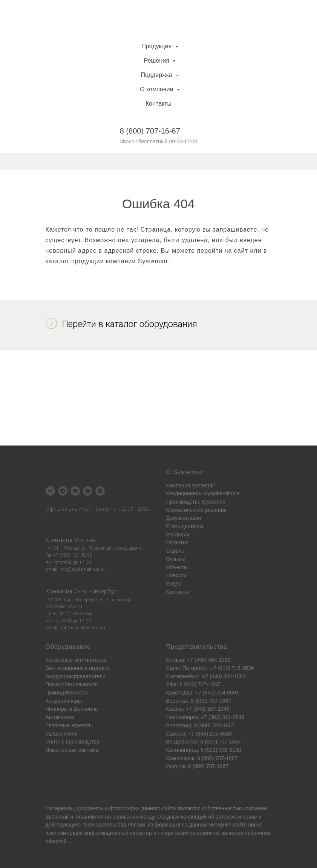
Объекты (177, 567)
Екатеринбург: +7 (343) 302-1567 (206, 676)
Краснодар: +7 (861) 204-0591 (203, 693)
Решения (157, 61)
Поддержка (158, 75)
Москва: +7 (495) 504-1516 (198, 660)
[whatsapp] (100, 491)
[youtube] (75, 491)
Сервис (175, 551)
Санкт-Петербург (97, 591)
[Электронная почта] (88, 491)
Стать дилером (185, 526)
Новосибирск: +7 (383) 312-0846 (205, 717)
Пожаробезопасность (72, 684)
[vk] (50, 491)
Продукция (157, 46)
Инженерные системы (73, 750)
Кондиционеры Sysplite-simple (203, 493)
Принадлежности (67, 693)
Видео (174, 584)
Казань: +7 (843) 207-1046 (198, 709)
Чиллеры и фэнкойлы (72, 709)
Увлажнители (62, 734)
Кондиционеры (64, 701)
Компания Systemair (191, 485)
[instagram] (63, 491)
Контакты (158, 104)
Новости (176, 575)
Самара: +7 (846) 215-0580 (199, 734)
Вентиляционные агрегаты (78, 668)
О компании (157, 89)
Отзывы (176, 559)
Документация (184, 518)
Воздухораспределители (76, 676)
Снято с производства (73, 742)
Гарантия (178, 542)
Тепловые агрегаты (69, 725)
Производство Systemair (196, 502)
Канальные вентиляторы (76, 660)
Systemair (57, 817)
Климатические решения (197, 510)
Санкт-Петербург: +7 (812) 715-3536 (210, 668)
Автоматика (60, 717)
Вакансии (178, 535)
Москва (84, 540)
